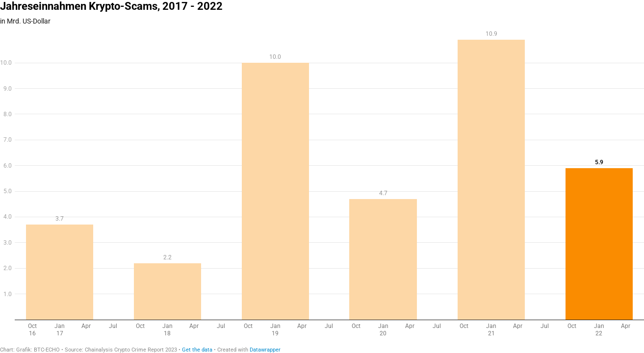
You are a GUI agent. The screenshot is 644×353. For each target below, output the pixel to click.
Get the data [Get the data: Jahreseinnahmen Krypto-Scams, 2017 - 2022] (197, 350)
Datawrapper (265, 350)
